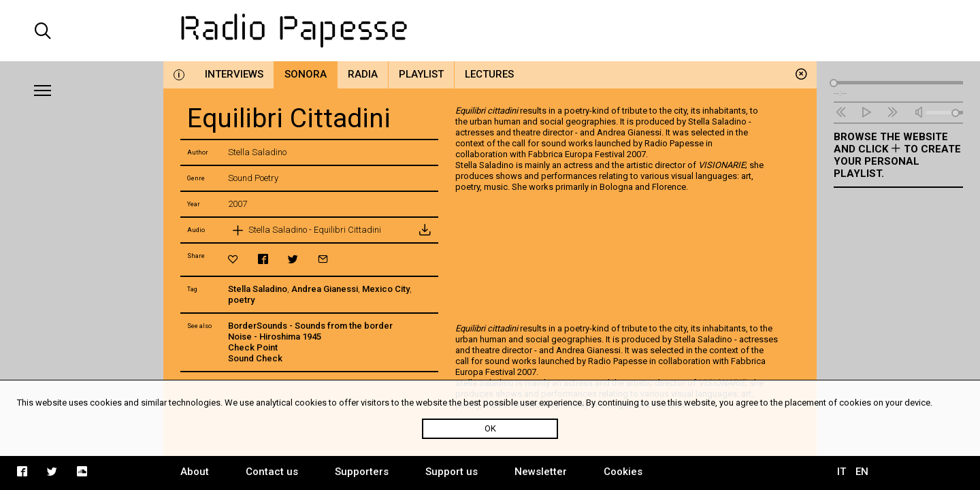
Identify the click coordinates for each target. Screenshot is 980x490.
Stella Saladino (258, 289)
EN (862, 472)
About (195, 472)
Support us (452, 472)
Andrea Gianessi (325, 289)
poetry (241, 300)
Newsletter (541, 472)
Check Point (253, 347)
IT (842, 472)
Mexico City (386, 289)
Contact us (272, 472)
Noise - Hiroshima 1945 (275, 337)
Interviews (234, 74)
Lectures (489, 74)
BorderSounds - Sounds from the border (310, 326)
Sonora (306, 74)
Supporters (362, 472)
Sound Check (255, 358)
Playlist (421, 74)
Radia (363, 74)
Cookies (623, 472)
